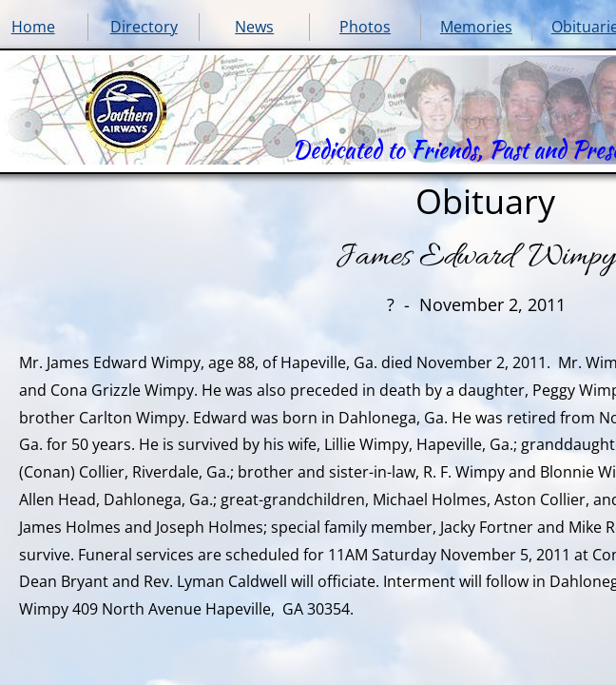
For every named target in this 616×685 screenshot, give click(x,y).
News (254, 27)
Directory (144, 27)
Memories (476, 27)
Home (33, 27)
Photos (365, 27)
